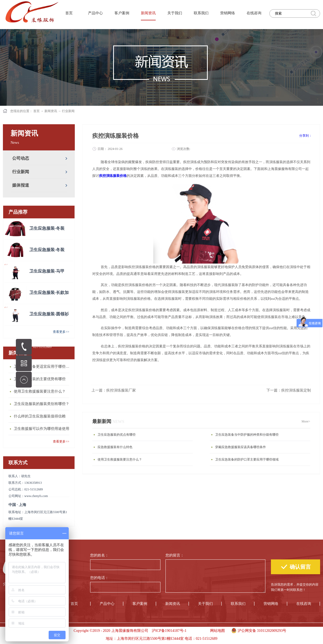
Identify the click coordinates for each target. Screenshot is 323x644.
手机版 (197, 631)
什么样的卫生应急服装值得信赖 (40, 416)
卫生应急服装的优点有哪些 (117, 435)
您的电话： (99, 578)
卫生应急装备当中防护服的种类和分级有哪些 (247, 435)
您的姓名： (99, 555)
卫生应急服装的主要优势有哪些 (40, 379)
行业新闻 (68, 111)
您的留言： (175, 555)
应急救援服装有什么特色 (115, 447)
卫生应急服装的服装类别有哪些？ (41, 404)
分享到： (306, 136)
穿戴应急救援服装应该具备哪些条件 (241, 447)
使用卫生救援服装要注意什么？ (40, 391)
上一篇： (114, 390)
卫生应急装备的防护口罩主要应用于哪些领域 (247, 459)
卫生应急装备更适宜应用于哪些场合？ (43, 367)
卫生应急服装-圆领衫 (49, 314)
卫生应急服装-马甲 (47, 271)
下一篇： (289, 390)
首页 (69, 13)
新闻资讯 (51, 111)
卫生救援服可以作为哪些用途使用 (41, 429)
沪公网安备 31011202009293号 (258, 630)
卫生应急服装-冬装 (47, 228)
